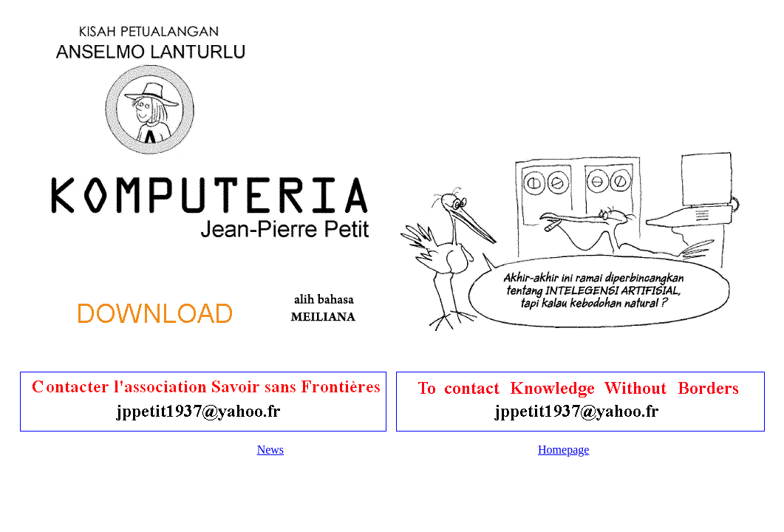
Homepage (563, 450)
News (270, 450)
